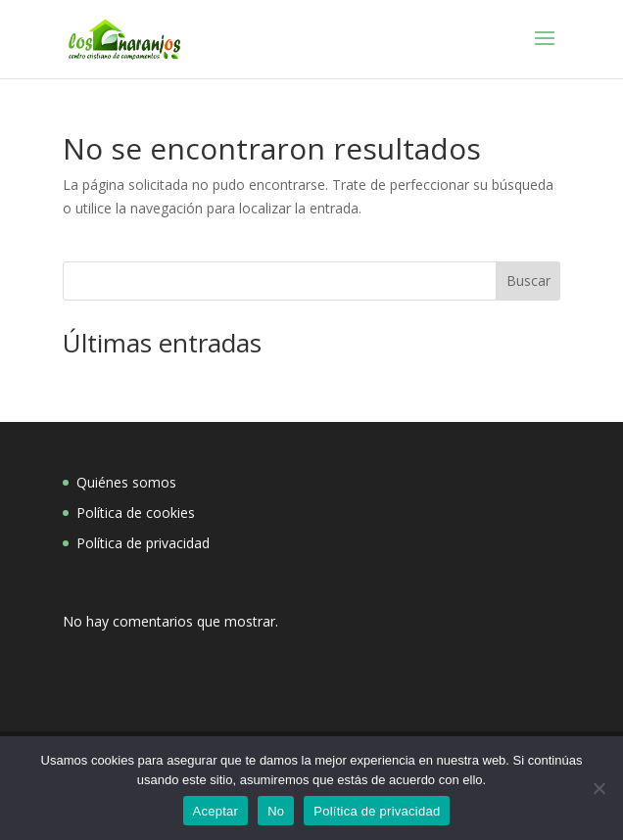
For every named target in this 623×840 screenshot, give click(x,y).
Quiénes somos (126, 482)
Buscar (528, 280)
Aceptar (216, 811)
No (276, 811)
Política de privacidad (143, 543)
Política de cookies (136, 513)
